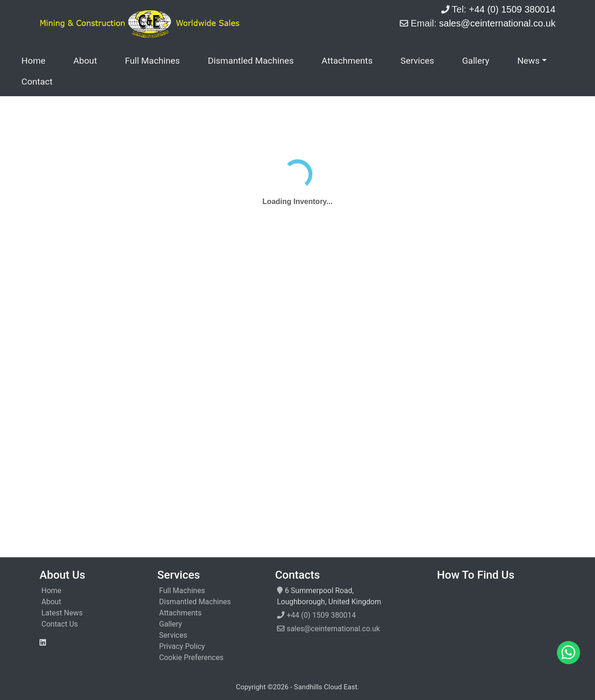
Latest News (62, 613)
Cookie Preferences (191, 657)
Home (33, 61)
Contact (37, 82)
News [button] (529, 61)
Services (417, 61)
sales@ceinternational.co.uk (334, 629)
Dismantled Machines (251, 61)
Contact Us (60, 624)
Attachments (347, 61)
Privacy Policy (182, 646)
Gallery (476, 61)
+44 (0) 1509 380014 (321, 615)
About (85, 61)
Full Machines (152, 61)
